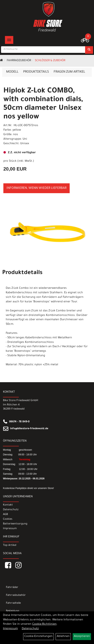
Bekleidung (13, 611)
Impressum (10, 529)
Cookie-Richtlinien (44, 624)
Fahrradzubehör (19, 61)
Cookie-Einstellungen (38, 637)
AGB (5, 514)
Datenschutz (11, 510)
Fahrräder (12, 587)
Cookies (8, 519)
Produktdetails (36, 72)
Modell (12, 72)
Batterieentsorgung (15, 524)
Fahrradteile (13, 603)
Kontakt (8, 505)
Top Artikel (10, 545)
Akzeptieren (82, 637)
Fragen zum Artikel (69, 72)
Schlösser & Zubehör (50, 61)
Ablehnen (63, 637)
